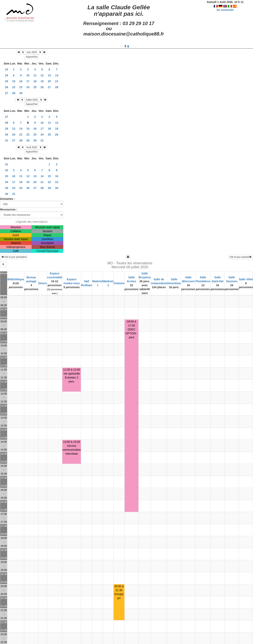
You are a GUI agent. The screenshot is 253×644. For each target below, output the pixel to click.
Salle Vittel (246, 279)
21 (57, 81)
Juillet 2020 (32, 100)
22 (14, 87)
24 (7, 75)
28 (57, 87)
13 (49, 75)
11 (35, 75)
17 (28, 81)
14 (57, 75)
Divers (43, 283)
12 (42, 75)
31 (7, 140)
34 (7, 182)
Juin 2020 (32, 52)
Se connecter (225, 10)
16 (21, 81)
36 (7, 194)
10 (28, 75)
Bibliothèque (16, 279)
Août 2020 (32, 147)
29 (14, 93)
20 (49, 81)
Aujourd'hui (32, 57)
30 (21, 93)
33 (7, 176)
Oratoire (119, 283)
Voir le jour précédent (14, 257)
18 (35, 81)
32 (7, 170)
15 (14, 81)
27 (49, 87)
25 (7, 81)
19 (42, 81)
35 (7, 188)
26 (7, 87)
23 (7, 69)
